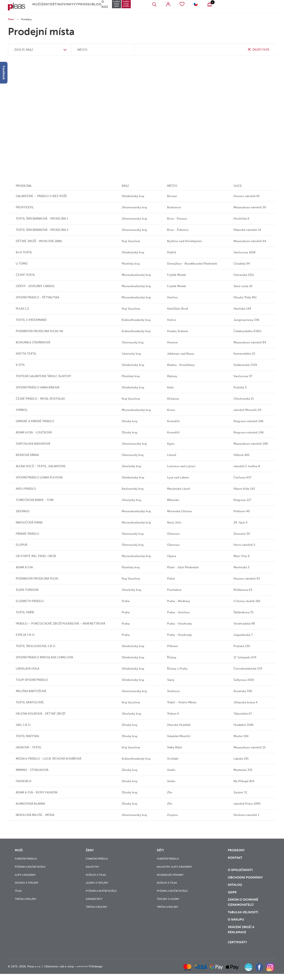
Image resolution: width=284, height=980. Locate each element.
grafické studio (86, 973)
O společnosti (240, 871)
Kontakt (235, 858)
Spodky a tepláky (27, 883)
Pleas (11, 19)
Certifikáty (237, 948)
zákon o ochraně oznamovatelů (242, 907)
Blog (138, 7)
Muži (41, 7)
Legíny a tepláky (97, 883)
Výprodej (119, 7)
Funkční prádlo (26, 858)
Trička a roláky (26, 899)
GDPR (232, 896)
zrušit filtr (260, 50)
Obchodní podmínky (244, 880)
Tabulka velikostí (243, 917)
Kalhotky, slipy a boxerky (174, 867)
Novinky (99, 7)
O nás (158, 7)
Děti (80, 7)
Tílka (18, 891)
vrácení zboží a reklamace (241, 936)
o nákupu (235, 926)
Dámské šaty (94, 899)
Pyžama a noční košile (30, 867)
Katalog (235, 888)
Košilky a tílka (96, 874)
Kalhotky (92, 867)
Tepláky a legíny (168, 899)
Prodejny (236, 850)
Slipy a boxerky (25, 874)
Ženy (60, 7)
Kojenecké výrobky (170, 874)
